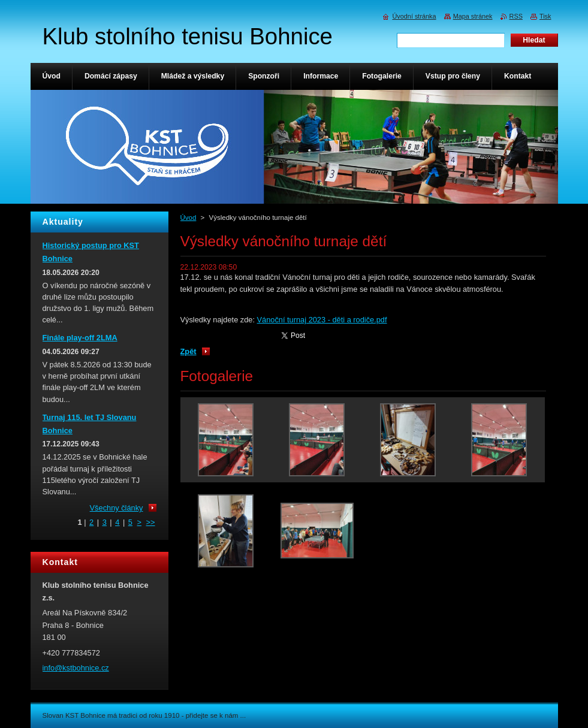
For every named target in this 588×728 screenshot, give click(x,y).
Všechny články (117, 508)
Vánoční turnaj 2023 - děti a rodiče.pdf (322, 320)
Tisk (545, 16)
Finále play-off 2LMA (80, 338)
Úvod (189, 218)
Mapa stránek (473, 16)
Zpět (189, 351)
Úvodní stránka (414, 16)
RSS (516, 16)
